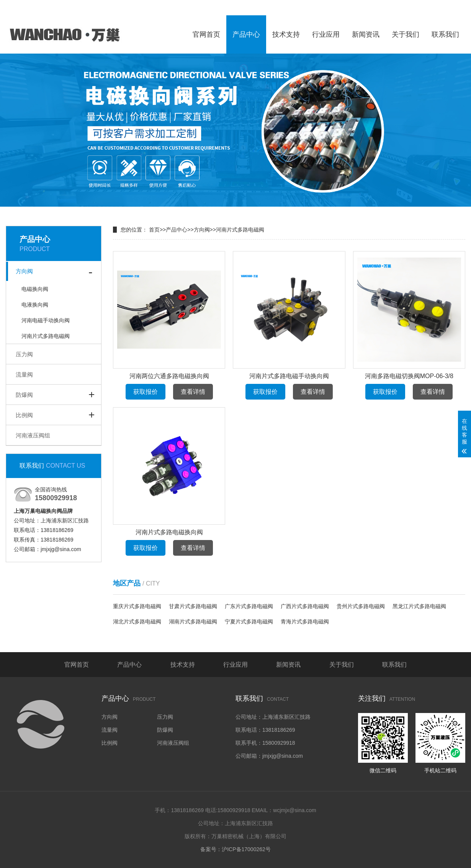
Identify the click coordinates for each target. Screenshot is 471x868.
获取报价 (146, 392)
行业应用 (326, 34)
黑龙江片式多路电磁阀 (419, 606)
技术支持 (286, 34)
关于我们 (406, 34)
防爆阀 (24, 395)
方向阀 (24, 271)
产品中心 (246, 34)
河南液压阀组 (33, 435)
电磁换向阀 (35, 289)
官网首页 (206, 34)
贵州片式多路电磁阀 (361, 606)
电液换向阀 (35, 305)
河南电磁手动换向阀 (46, 320)
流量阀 (24, 374)
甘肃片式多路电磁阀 (193, 606)
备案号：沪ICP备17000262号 (235, 849)
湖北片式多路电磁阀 (137, 622)
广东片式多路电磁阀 (249, 606)
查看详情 (193, 392)
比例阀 (24, 415)
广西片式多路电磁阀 (305, 606)
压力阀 (24, 354)
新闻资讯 (366, 34)
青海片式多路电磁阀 (305, 622)
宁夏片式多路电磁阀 (249, 622)
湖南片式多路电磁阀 (193, 622)
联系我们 (445, 34)
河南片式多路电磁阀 (46, 336)
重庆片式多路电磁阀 (137, 606)
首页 (154, 230)
